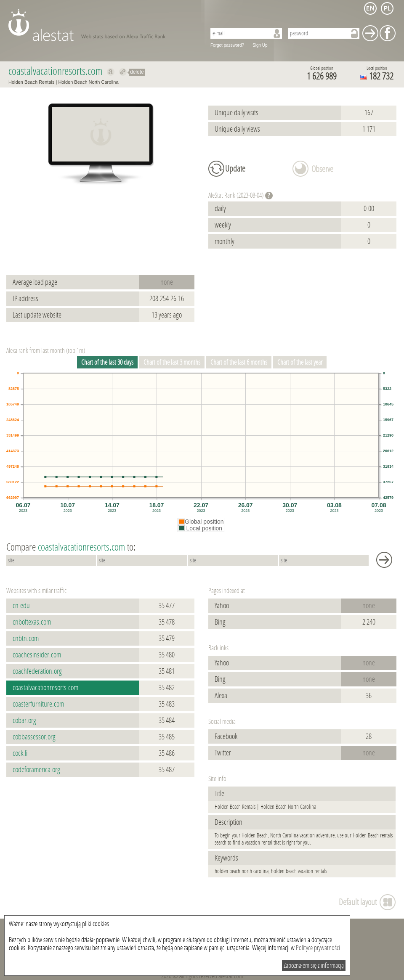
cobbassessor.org (34, 737)
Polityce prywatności (318, 948)
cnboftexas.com (32, 622)
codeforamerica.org (36, 770)
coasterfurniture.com (38, 704)
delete (137, 72)
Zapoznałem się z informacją (314, 965)
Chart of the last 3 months (172, 362)
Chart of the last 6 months (239, 362)
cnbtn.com (26, 638)
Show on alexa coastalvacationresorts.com (111, 72)
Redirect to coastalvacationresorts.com (123, 72)
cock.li (20, 753)
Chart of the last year (300, 362)
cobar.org (24, 720)
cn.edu (21, 606)
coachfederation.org (37, 671)
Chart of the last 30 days (107, 362)
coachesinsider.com (37, 655)
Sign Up (260, 45)
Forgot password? (227, 45)
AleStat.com (102, 25)
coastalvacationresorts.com (45, 688)
